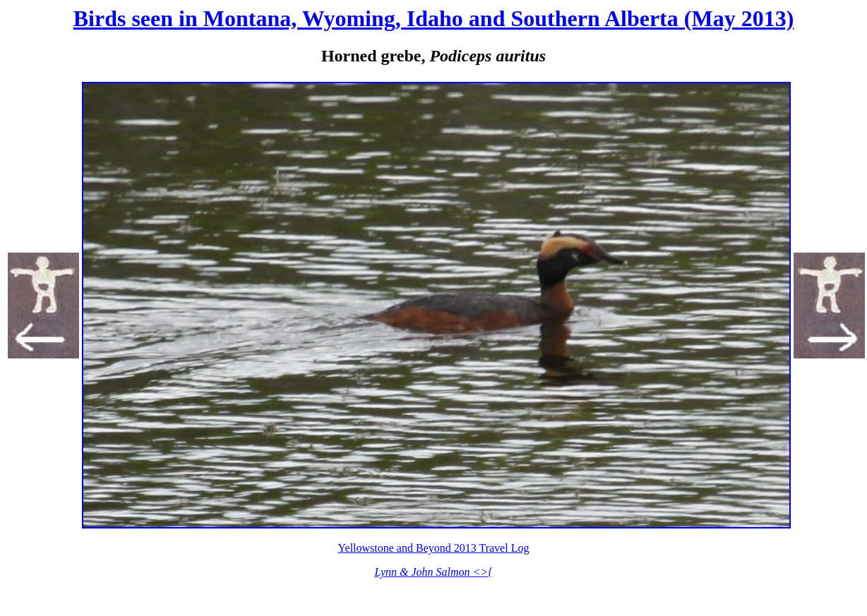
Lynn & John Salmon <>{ (433, 572)
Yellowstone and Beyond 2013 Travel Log (434, 548)
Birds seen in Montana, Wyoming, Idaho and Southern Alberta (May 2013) (434, 18)
